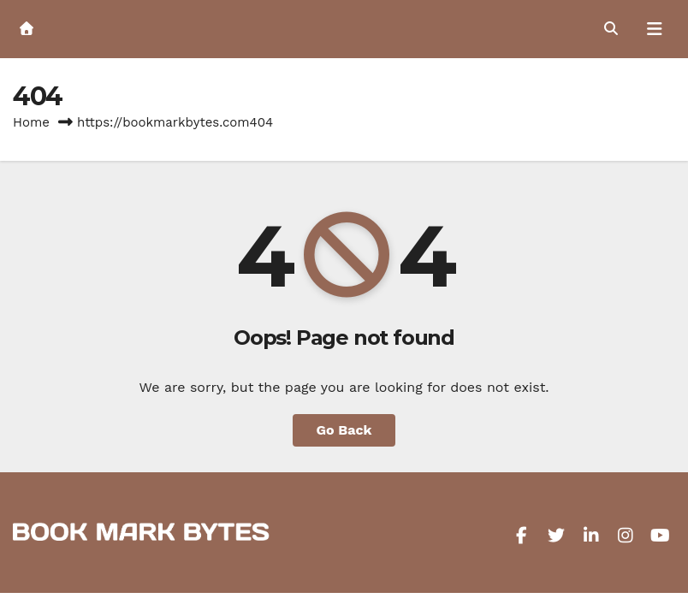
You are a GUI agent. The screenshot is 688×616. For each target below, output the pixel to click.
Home (31, 122)
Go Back (344, 430)
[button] (611, 29)
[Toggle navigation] (654, 29)
